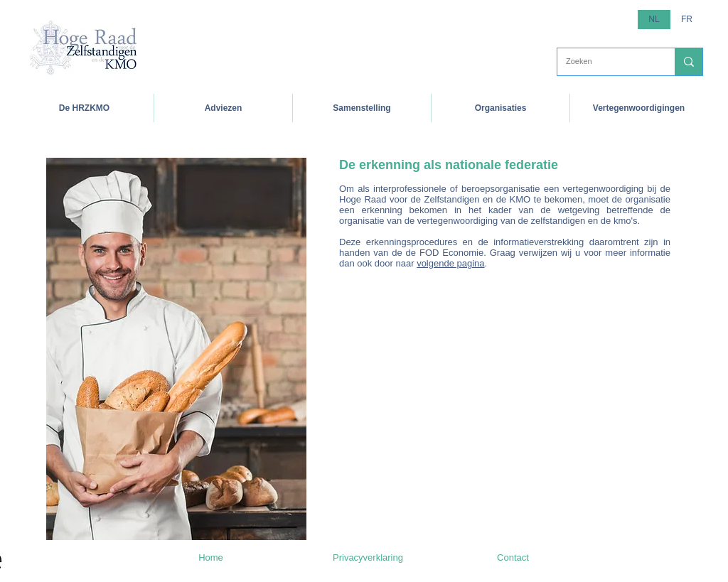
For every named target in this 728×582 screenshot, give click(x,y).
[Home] (211, 558)
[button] (84, 108)
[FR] (687, 20)
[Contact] (513, 558)
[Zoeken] (605, 62)
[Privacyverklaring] (368, 558)
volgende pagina (450, 263)
